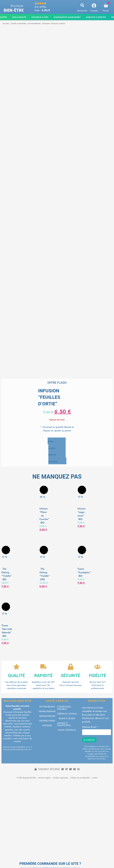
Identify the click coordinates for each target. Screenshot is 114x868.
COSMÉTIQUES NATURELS (64, 709)
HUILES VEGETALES (67, 731)
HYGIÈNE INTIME (47, 722)
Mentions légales (44, 779)
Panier (106, 11)
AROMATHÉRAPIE (47, 717)
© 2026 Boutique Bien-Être (26, 779)
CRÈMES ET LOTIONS (67, 715)
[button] (82, 5)
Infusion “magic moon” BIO (82, 514)
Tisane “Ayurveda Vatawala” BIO (7, 631)
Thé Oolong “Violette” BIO (7, 574)
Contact (95, 779)
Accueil (6, 24)
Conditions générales (61, 779)
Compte (94, 11)
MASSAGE (47, 726)
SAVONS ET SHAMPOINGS (64, 725)
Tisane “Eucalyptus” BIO (84, 572)
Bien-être (14, 10)
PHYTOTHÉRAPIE (34, 24)
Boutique (17, 6)
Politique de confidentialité (80, 779)
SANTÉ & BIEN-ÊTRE (19, 24)
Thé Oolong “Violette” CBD (45, 574)
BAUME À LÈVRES (67, 719)
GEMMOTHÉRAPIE (47, 712)
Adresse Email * (90, 728)
